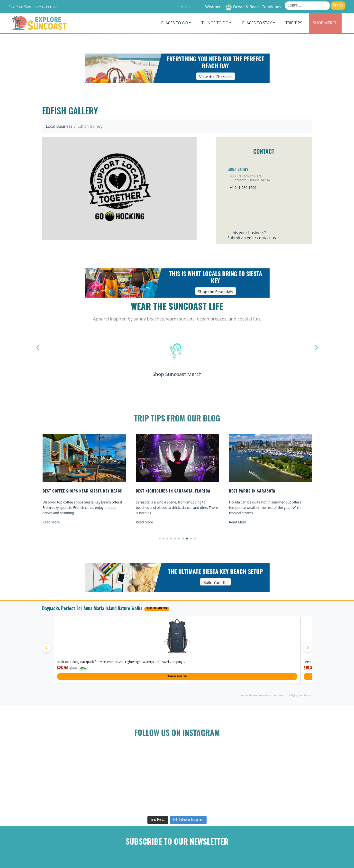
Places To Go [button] (174, 23)
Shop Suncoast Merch (177, 374)
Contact (183, 7)
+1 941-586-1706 (243, 187)
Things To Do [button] (215, 23)
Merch (325, 23)
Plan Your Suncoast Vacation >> (33, 7)
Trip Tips (294, 23)
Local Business (59, 126)
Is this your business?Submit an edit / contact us (252, 235)
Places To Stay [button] (257, 23)
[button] (160, 539)
